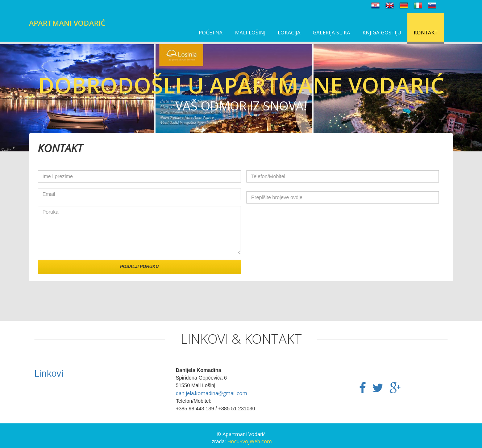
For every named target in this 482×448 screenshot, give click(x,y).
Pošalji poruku (139, 267)
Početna (211, 32)
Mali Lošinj (250, 32)
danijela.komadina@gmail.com (211, 393)
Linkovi (49, 373)
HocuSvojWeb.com (250, 441)
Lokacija (289, 32)
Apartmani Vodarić (67, 23)
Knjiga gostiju (382, 32)
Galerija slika (331, 32)
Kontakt (426, 32)
